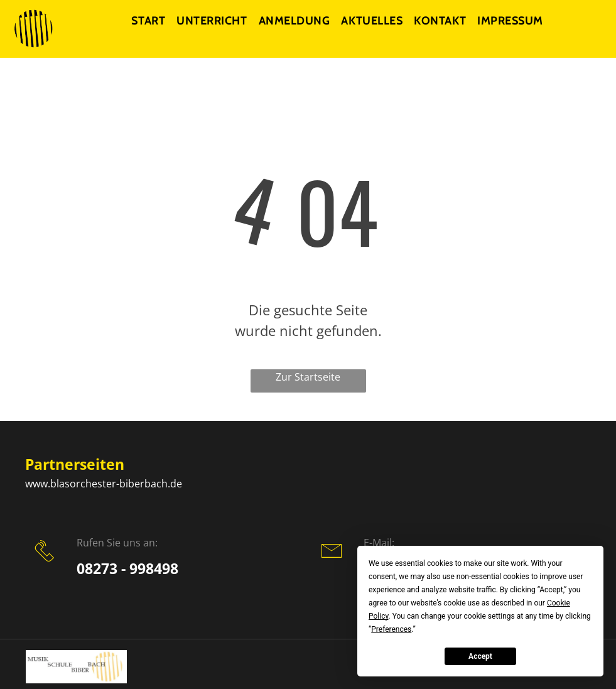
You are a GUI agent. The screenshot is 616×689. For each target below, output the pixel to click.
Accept (480, 656)
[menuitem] (152, 21)
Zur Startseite (308, 377)
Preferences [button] (391, 629)
